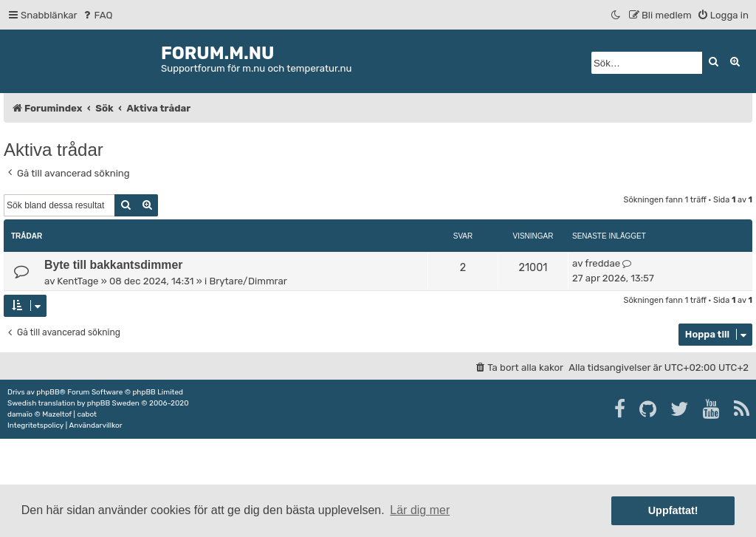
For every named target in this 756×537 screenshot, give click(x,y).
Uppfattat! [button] (673, 510)
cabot (87, 414)
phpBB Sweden (113, 403)
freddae (602, 263)
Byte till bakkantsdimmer (113, 265)
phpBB (48, 392)
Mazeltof (57, 414)
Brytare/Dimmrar (248, 281)
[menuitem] (97, 15)
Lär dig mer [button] (420, 510)
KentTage (78, 281)
